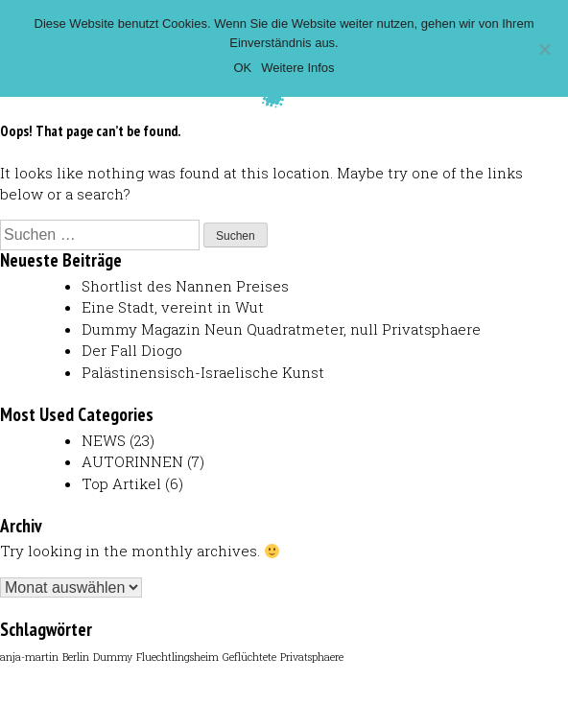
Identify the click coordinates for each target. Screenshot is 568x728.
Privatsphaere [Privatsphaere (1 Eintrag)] (312, 657)
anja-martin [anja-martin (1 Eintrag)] (29, 657)
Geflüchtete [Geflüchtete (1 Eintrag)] (249, 657)
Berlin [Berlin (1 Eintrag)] (76, 657)
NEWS (104, 440)
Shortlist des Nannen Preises (185, 286)
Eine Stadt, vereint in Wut (173, 307)
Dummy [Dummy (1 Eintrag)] (113, 657)
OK (242, 68)
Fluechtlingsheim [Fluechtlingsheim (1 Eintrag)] (177, 657)
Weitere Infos (297, 68)
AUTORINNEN (132, 461)
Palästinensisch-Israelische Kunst (203, 372)
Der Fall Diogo (132, 350)
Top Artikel (121, 483)
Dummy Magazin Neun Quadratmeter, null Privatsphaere (281, 329)
